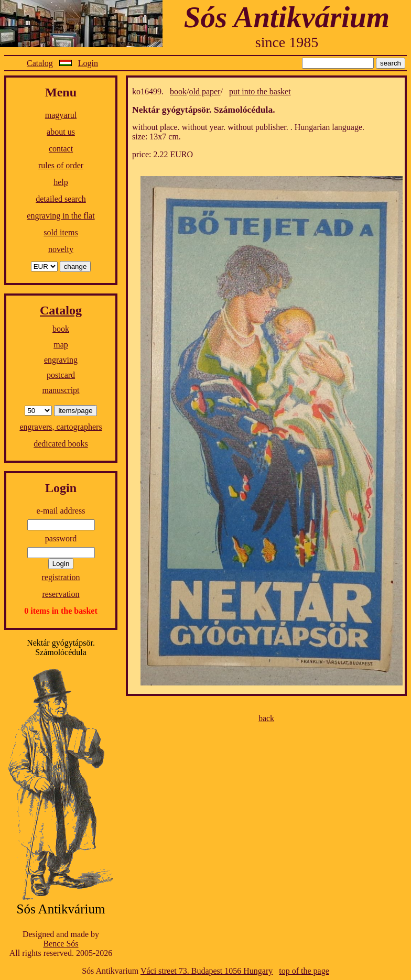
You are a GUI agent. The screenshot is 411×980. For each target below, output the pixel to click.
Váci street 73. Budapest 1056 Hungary (207, 971)
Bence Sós (61, 944)
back (266, 718)
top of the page (304, 971)
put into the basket (260, 91)
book (61, 329)
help (61, 182)
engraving (61, 360)
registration (61, 577)
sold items (61, 232)
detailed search (61, 199)
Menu (61, 92)
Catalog (40, 63)
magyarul (61, 115)
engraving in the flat (61, 216)
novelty (61, 249)
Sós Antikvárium (287, 17)
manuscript (61, 390)
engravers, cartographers (61, 427)
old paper (204, 91)
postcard (61, 375)
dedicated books (61, 444)
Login (88, 63)
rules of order (61, 165)
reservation (61, 594)
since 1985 (287, 42)
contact (61, 149)
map (61, 345)
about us (61, 132)
